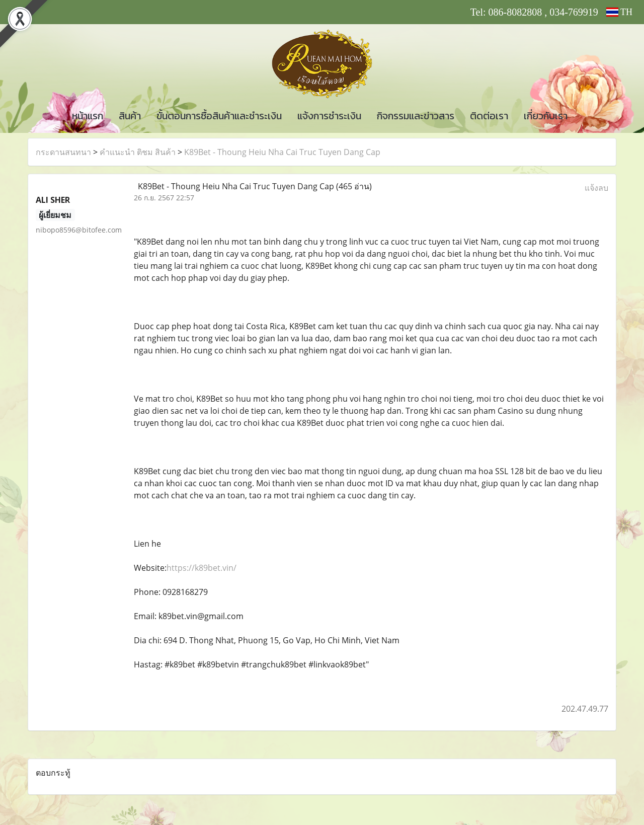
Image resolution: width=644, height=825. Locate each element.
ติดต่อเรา (489, 116)
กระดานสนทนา (63, 152)
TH (619, 12)
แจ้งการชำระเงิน (329, 116)
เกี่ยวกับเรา (546, 116)
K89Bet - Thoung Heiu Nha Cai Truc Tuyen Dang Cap (282, 152)
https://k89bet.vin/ (202, 568)
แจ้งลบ (596, 188)
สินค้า (130, 116)
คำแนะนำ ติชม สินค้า (138, 152)
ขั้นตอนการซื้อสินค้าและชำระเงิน (219, 116)
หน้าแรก (88, 116)
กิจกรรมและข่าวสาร (416, 116)
